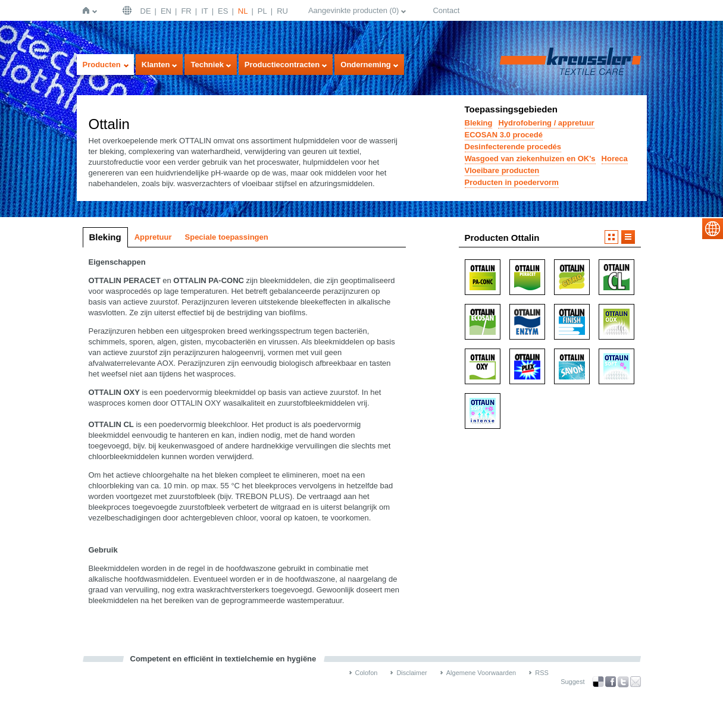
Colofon (367, 673)
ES (223, 11)
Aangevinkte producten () (354, 10)
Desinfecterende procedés (513, 147)
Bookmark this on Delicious (598, 682)
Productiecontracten (282, 65)
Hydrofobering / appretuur (546, 123)
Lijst (628, 237)
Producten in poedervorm (512, 182)
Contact (446, 10)
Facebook (611, 682)
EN (166, 11)
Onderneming (366, 65)
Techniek (207, 65)
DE (146, 11)
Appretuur (153, 237)
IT (205, 11)
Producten (102, 65)
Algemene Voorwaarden (481, 673)
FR (186, 11)
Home (88, 10)
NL (243, 11)
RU (282, 11)
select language (713, 229)
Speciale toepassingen (227, 237)
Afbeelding (611, 237)
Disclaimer (411, 673)
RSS (542, 673)
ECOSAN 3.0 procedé (504, 135)
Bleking (479, 123)
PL (262, 11)
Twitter (623, 682)
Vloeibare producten (502, 170)
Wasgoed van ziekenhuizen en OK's (530, 159)
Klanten (156, 65)
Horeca (615, 159)
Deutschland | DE (129, 10)
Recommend (636, 682)
